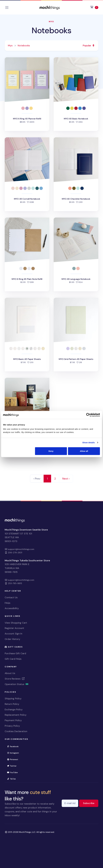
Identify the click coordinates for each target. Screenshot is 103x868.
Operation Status (17, 684)
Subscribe (91, 803)
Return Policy (12, 704)
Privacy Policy (12, 726)
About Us (10, 673)
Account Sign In (13, 634)
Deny (51, 451)
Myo (51, 22)
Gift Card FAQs (13, 659)
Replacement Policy (16, 715)
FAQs (8, 603)
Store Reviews (15, 679)
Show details (89, 443)
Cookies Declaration (16, 731)
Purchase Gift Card (15, 653)
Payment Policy (13, 720)
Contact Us (11, 597)
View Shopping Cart (16, 623)
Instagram (14, 753)
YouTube (13, 772)
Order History (12, 639)
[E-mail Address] (70, 803)
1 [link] (47, 479)
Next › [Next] (66, 479)
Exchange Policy (14, 710)
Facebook (14, 746)
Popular (89, 46)
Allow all (84, 451)
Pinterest (14, 759)
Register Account (14, 628)
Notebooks (51, 30)
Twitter (13, 766)
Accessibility (12, 608)
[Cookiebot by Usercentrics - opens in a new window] (88, 415)
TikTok (12, 779)
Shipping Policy (13, 699)
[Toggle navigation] (7, 7)
